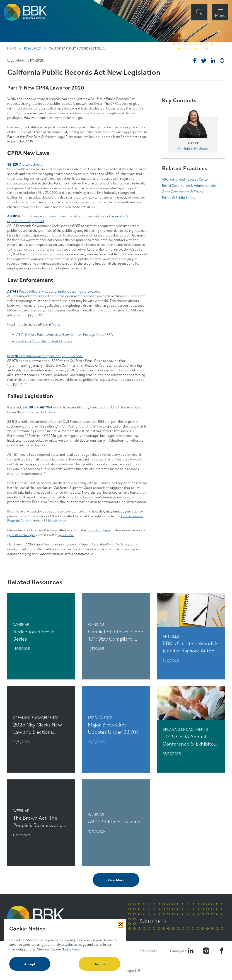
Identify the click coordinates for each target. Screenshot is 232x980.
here (76, 949)
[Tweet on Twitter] (204, 61)
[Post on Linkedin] (213, 61)
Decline (99, 964)
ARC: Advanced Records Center (186, 179)
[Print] (222, 61)
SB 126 (13, 164)
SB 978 (13, 356)
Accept (30, 964)
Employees (178, 951)
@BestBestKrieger (21, 535)
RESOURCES (32, 48)
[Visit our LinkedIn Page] (191, 951)
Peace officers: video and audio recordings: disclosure (54, 291)
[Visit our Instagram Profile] (206, 951)
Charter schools (30, 164)
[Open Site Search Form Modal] (199, 12)
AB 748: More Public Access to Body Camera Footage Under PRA (64, 334)
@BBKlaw (66, 535)
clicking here (100, 530)
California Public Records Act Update (44, 341)
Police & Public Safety (179, 197)
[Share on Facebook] (195, 61)
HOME (12, 48)
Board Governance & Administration (189, 185)
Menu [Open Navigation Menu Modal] (220, 15)
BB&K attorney (55, 520)
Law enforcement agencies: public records (51, 356)
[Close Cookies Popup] (120, 925)
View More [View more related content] (116, 880)
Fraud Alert (148, 951)
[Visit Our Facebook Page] (222, 951)
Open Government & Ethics (182, 192)
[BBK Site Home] (25, 12)
